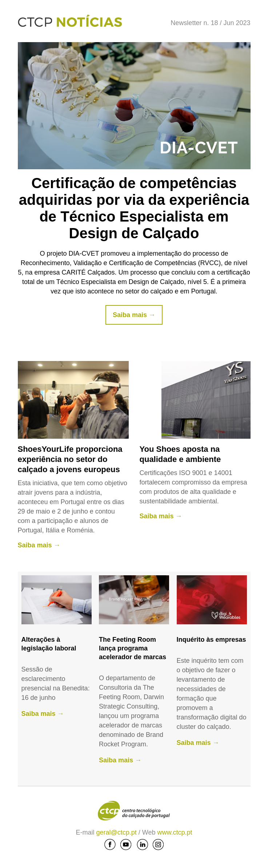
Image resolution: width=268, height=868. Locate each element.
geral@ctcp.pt (117, 832)
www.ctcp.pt (175, 832)
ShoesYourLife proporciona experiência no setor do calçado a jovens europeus (70, 459)
